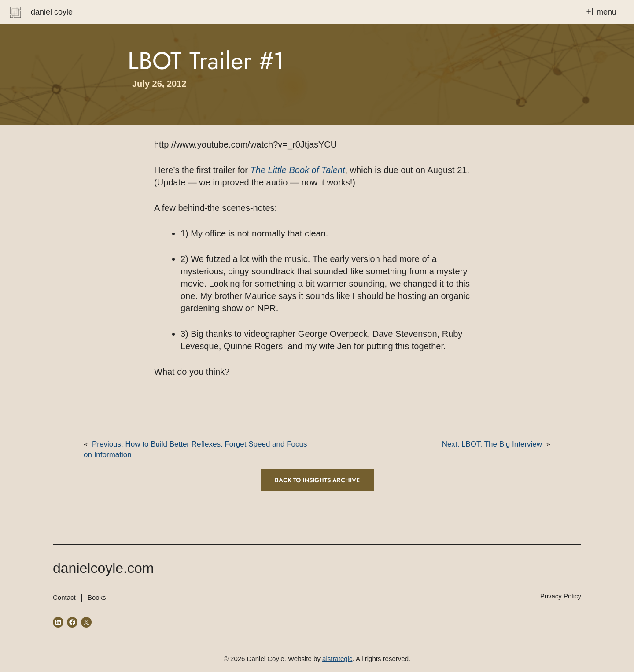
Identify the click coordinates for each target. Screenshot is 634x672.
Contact (64, 597)
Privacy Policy (561, 596)
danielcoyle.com (103, 568)
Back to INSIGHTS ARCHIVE (317, 480)
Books (97, 597)
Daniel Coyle (52, 12)
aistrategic (337, 659)
